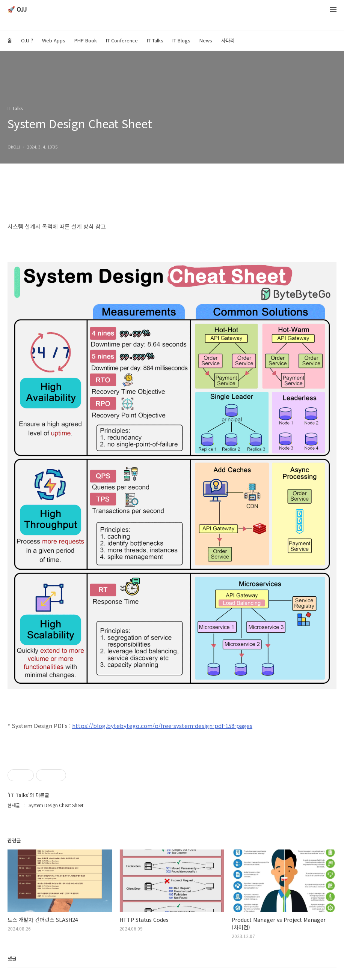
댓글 (12, 958)
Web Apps (54, 40)
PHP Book (86, 40)
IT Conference (122, 40)
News (206, 40)
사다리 (228, 40)
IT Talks (155, 40)
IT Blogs (181, 40)
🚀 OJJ (17, 10)
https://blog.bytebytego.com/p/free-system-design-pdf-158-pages (162, 726)
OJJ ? (27, 40)
